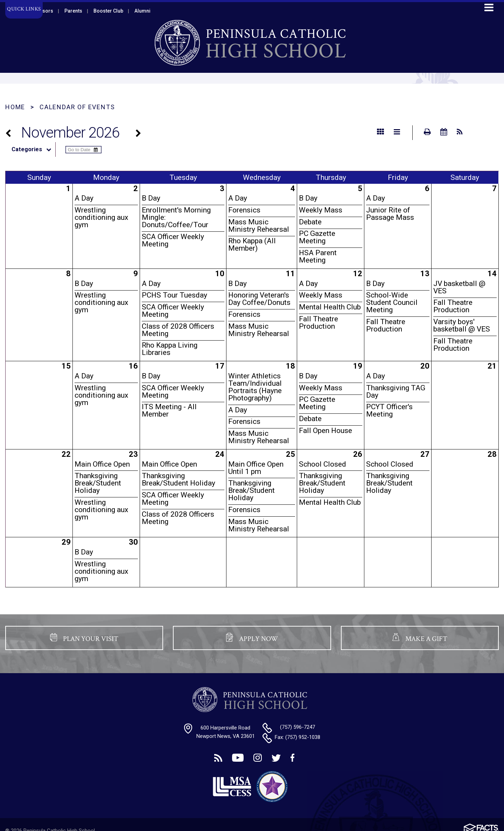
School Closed (323, 464)
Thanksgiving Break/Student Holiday (98, 483)
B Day (151, 198)
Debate (310, 222)
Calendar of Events (77, 107)
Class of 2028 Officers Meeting (178, 330)
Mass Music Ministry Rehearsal (259, 226)
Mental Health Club (330, 307)
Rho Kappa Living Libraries (170, 349)
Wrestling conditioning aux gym (101, 217)
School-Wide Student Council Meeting (392, 302)
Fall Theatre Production (318, 323)
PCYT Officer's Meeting (389, 410)
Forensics (244, 210)
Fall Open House (325, 431)
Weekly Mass (321, 210)
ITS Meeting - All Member (169, 410)
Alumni (142, 11)
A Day (84, 198)
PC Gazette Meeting (317, 237)
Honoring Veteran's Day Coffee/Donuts (259, 299)
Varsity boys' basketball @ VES (462, 325)
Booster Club (108, 11)
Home (15, 107)
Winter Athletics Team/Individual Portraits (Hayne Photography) (255, 387)
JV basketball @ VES (459, 287)
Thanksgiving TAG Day (396, 392)
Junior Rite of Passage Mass (390, 214)
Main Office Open (102, 464)
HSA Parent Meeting (318, 256)
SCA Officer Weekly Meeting (173, 240)
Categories (33, 149)
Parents (73, 11)
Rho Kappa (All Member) (252, 245)
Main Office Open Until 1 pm (256, 468)
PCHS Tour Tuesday (174, 295)
